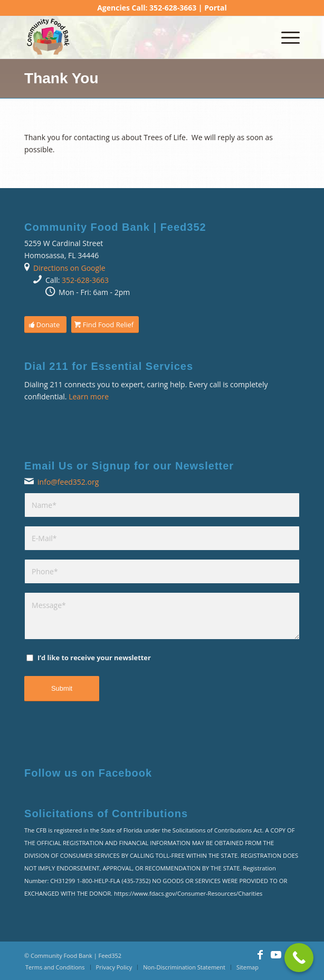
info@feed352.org (68, 482)
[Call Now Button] (299, 958)
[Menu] (285, 37)
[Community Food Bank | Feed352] (135, 37)
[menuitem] (285, 37)
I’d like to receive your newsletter (94, 658)
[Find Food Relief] (105, 325)
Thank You (61, 78)
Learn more (89, 396)
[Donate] (45, 325)
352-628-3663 (85, 280)
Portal (216, 8)
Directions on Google (69, 268)
